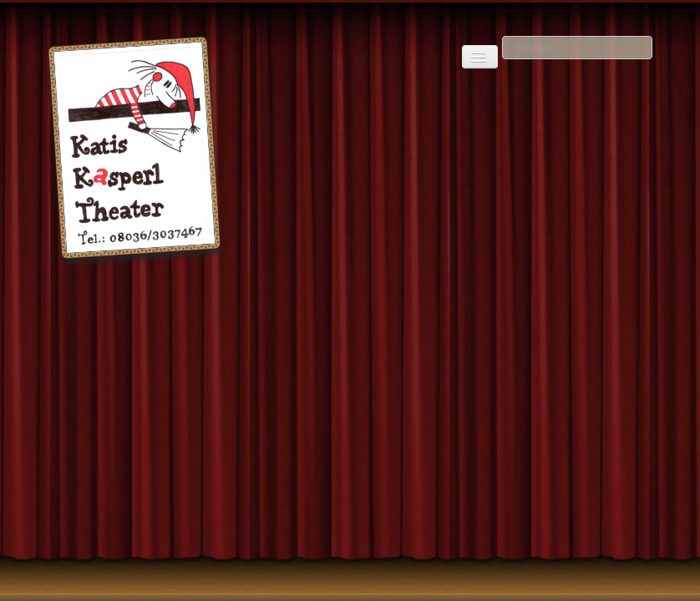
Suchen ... (502, 36)
